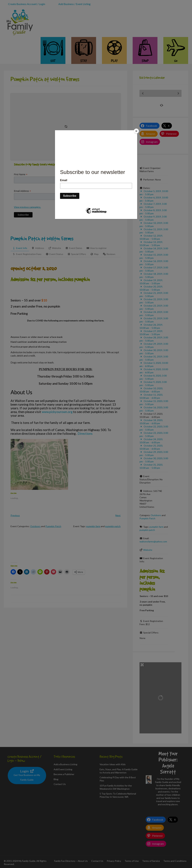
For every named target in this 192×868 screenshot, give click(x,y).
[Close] (136, 131)
